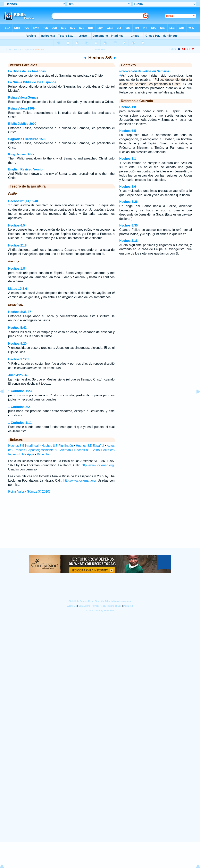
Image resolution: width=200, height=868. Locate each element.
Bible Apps (27, 454)
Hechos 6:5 (17, 225)
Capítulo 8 (29, 49)
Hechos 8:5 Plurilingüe (57, 446)
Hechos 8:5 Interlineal (23, 446)
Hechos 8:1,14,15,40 (23, 201)
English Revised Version (26, 169)
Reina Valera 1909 (21, 108)
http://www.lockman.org (98, 465)
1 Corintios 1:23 (20, 391)
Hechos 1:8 (17, 269)
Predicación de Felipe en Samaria (144, 71)
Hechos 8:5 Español (90, 446)
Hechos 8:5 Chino (87, 450)
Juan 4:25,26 (18, 375)
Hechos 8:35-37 (20, 312)
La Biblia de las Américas (27, 71)
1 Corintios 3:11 (20, 423)
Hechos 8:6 (128, 187)
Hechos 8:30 (129, 225)
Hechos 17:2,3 (19, 359)
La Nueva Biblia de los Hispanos (32, 82)
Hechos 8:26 (129, 202)
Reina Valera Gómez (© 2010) (29, 492)
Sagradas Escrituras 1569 (27, 139)
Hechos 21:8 (17, 245)
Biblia (9, 49)
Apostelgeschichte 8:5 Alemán (50, 450)
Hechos (18, 49)
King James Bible (21, 154)
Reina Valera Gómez (23, 97)
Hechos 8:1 (128, 159)
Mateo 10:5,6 (18, 289)
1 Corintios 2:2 (19, 407)
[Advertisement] (100, 525)
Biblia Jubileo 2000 (22, 124)
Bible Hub (44, 454)
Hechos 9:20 (17, 344)
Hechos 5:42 (17, 328)
